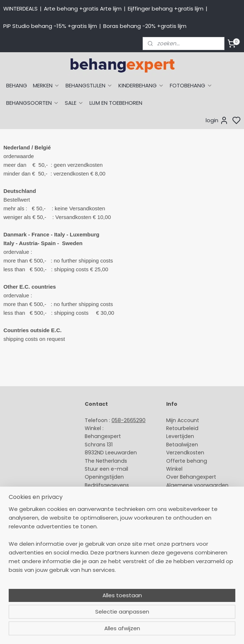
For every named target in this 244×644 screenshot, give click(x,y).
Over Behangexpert (191, 477)
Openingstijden (104, 477)
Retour (174, 428)
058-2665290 (129, 420)
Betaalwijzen (182, 445)
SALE (74, 103)
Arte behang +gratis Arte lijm (83, 9)
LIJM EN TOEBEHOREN (116, 103)
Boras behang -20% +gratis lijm (145, 26)
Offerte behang (187, 461)
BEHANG (17, 85)
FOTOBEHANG (191, 85)
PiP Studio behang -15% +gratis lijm (50, 26)
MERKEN (46, 85)
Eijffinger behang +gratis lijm (166, 9)
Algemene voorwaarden (197, 485)
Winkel (174, 469)
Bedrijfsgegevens (107, 485)
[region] (74, 583)
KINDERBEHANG (141, 85)
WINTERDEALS (20, 9)
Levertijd (177, 436)
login (217, 120)
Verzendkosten (185, 453)
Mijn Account (183, 420)
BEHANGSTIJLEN (89, 85)
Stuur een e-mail (107, 469)
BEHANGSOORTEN (33, 103)
